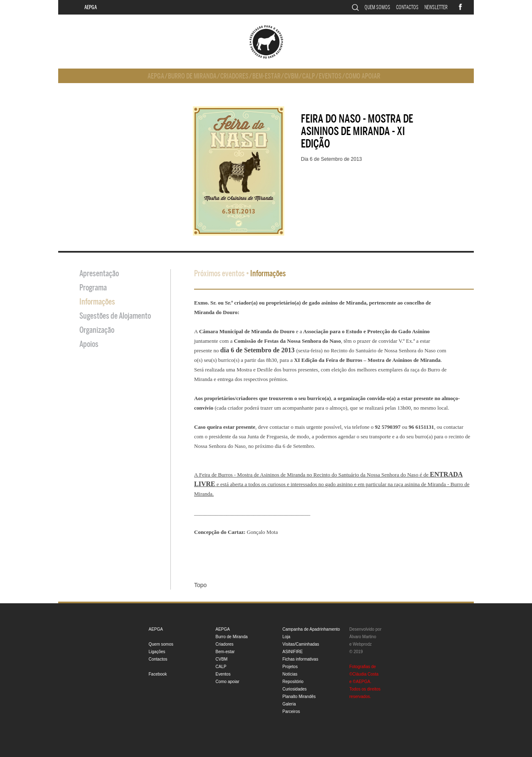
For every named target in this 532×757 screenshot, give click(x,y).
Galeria (289, 704)
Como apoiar (363, 76)
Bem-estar (266, 76)
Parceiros (291, 712)
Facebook (158, 674)
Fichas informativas (300, 659)
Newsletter (436, 7)
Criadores (234, 76)
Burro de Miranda (192, 76)
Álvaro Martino (363, 637)
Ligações (157, 652)
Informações (97, 302)
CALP (309, 76)
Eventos (330, 76)
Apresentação (99, 274)
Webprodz (362, 644)
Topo (200, 585)
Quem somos (377, 7)
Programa (93, 288)
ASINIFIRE (293, 652)
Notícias (290, 674)
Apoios (89, 344)
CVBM (291, 76)
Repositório (293, 682)
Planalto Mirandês (299, 697)
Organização (97, 330)
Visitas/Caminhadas (301, 644)
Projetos (290, 667)
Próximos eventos (219, 274)
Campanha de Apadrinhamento (311, 629)
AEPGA (91, 7)
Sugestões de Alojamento (115, 316)
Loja (287, 637)
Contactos (407, 7)
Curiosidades (295, 689)
